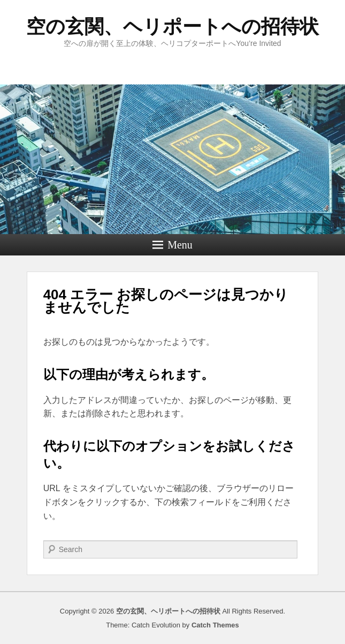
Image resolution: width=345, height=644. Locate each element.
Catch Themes (215, 625)
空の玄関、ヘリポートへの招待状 (172, 26)
